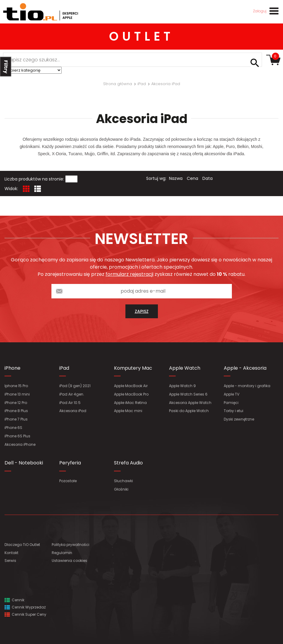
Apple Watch (185, 368)
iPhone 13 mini (17, 394)
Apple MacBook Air (131, 386)
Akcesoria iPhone (20, 444)
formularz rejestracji (129, 274)
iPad (64, 368)
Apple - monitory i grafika (247, 386)
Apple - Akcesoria (245, 368)
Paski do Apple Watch (189, 411)
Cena (192, 178)
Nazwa (176, 178)
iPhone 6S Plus (17, 436)
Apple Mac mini (128, 411)
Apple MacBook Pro (131, 394)
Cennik (14, 600)
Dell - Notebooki (24, 463)
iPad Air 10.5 (70, 403)
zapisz (142, 311)
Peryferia (70, 463)
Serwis (10, 561)
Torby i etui (234, 411)
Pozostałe (68, 481)
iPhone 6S (13, 428)
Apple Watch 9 (182, 386)
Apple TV (232, 394)
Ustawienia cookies (69, 561)
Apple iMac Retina (130, 403)
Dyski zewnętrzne (239, 419)
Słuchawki (123, 481)
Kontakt (11, 553)
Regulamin (62, 553)
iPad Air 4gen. (72, 394)
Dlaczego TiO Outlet (22, 545)
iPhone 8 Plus (16, 411)
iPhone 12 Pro (16, 403)
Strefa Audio (128, 463)
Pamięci (231, 403)
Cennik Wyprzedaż (25, 607)
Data (208, 178)
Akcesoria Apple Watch (190, 403)
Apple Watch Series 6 (188, 394)
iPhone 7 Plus (16, 419)
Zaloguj (260, 11)
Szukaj (255, 63)
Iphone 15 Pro (16, 386)
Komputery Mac (133, 368)
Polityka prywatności (71, 545)
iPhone (12, 368)
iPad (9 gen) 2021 (75, 386)
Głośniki (121, 489)
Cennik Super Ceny (25, 614)
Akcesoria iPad (73, 411)
